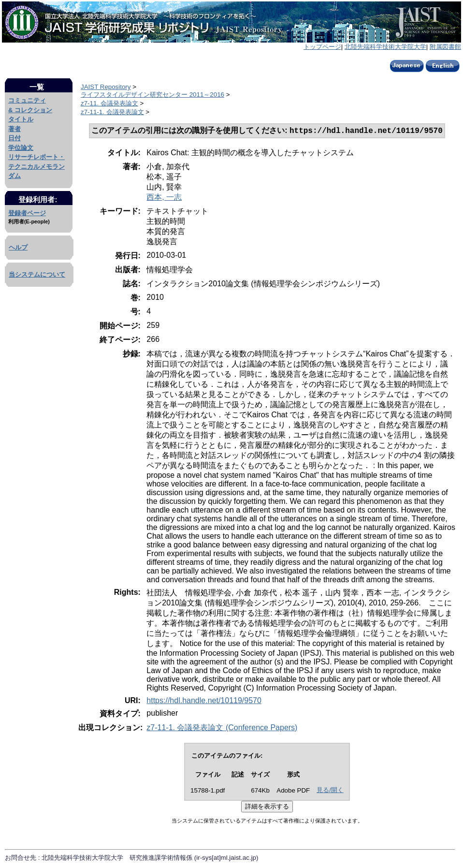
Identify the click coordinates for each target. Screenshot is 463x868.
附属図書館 (445, 47)
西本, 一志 (164, 198)
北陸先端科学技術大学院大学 (385, 47)
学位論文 (21, 148)
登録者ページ (27, 213)
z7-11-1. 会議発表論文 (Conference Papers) (222, 728)
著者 (14, 129)
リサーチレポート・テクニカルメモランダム (36, 166)
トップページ (322, 47)
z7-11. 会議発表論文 (109, 103)
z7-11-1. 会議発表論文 (112, 112)
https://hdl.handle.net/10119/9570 (204, 701)
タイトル (21, 119)
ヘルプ (18, 247)
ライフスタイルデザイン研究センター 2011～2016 (152, 95)
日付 (14, 138)
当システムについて (37, 274)
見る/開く (330, 791)
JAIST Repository (106, 87)
